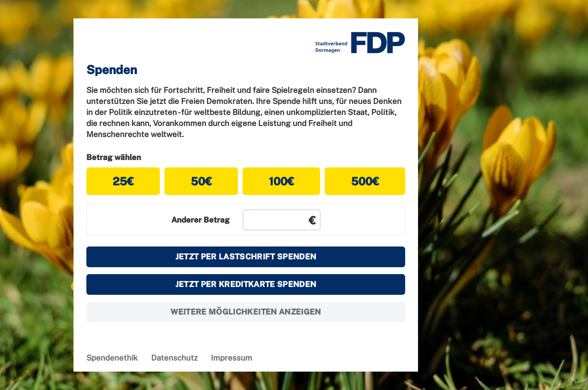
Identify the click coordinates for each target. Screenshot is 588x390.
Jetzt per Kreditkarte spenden (246, 284)
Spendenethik (112, 358)
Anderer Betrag (201, 220)
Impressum (232, 358)
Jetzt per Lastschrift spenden (246, 257)
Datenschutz (174, 358)
